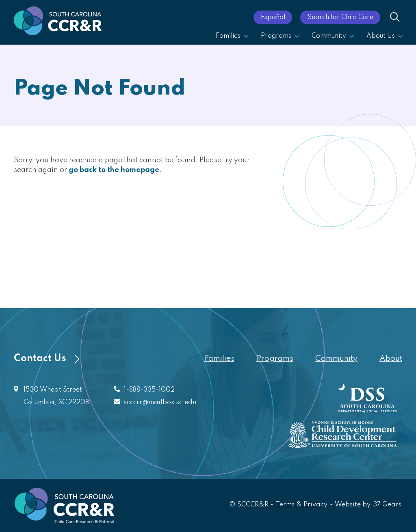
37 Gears (388, 504)
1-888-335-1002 (149, 390)
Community (333, 36)
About (391, 359)
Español (273, 17)
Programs (280, 36)
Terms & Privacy (302, 505)
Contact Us (47, 359)
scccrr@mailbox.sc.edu (160, 403)
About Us (385, 36)
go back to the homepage (114, 170)
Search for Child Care (340, 17)
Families (232, 36)
